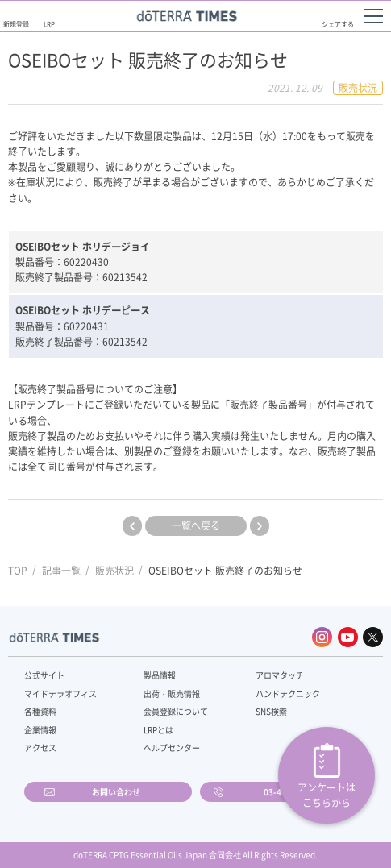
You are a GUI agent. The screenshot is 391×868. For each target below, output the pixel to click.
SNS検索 (271, 711)
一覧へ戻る (196, 525)
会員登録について (176, 711)
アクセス (40, 748)
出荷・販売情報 (172, 694)
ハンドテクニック (288, 694)
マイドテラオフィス (60, 694)
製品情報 (160, 675)
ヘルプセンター (172, 748)
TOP (18, 571)
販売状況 (114, 571)
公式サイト (44, 675)
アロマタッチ (280, 675)
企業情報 (40, 730)
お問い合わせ (116, 792)
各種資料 (40, 711)
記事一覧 (61, 571)
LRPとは (158, 730)
